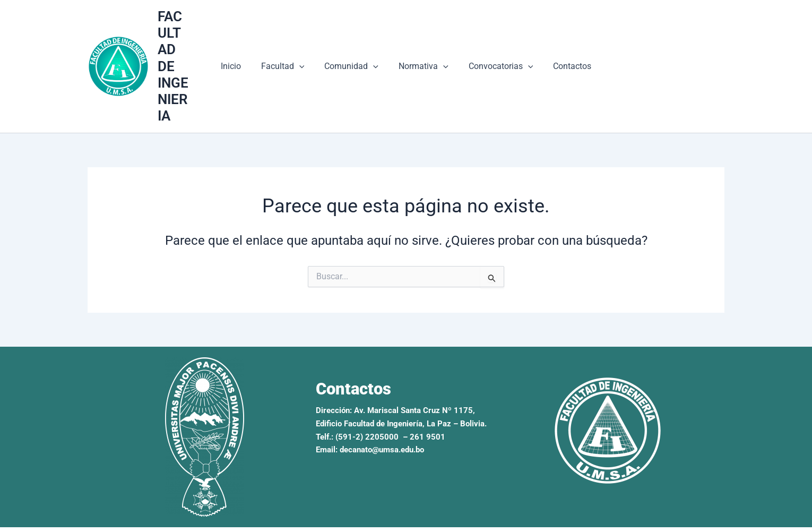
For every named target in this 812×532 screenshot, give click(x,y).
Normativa (422, 58)
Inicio (239, 58)
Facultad (288, 58)
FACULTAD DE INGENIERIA (181, 58)
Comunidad (353, 58)
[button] (304, 58)
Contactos (564, 58)
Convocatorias (496, 58)
